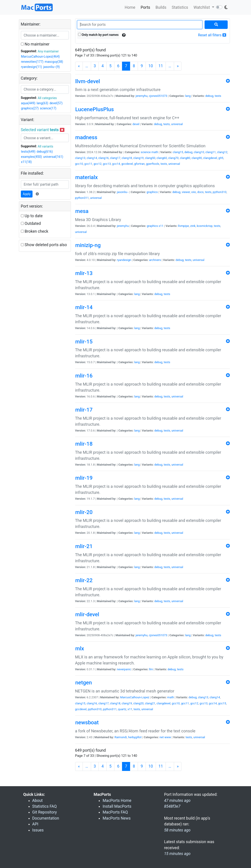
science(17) (48, 108)
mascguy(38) (54, 62)
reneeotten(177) (32, 62)
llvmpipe (184, 226)
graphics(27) (30, 108)
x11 (161, 226)
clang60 (162, 158)
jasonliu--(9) (52, 67)
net (162, 737)
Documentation (46, 818)
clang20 (138, 703)
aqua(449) (28, 103)
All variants (45, 146)
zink (193, 226)
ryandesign (124, 260)
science (146, 152)
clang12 (222, 152)
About (38, 801)
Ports (145, 7)
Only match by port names (98, 35)
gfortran (139, 164)
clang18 (127, 158)
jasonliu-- (123, 192)
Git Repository (45, 812)
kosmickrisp (205, 226)
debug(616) (45, 152)
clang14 (92, 158)
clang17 (115, 158)
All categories (47, 98)
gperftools (153, 164)
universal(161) (53, 157)
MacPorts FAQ (115, 812)
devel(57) (56, 103)
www (168, 737)
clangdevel (210, 158)
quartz (122, 709)
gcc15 (222, 703)
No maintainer (35, 44)
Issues (38, 830)
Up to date (32, 216)
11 (161, 66)
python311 (82, 198)
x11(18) (26, 162)
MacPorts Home (117, 801)
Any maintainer (48, 51)
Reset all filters (212, 35)
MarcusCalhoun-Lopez (135, 697)
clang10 (199, 152)
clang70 (173, 158)
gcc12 (98, 164)
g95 (221, 158)
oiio (194, 192)
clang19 (138, 158)
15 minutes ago (177, 854)
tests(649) (28, 152)
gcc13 (107, 164)
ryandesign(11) (32, 67)
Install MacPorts (117, 806)
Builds (161, 7)
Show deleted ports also (44, 245)
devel (136, 124)
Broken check (35, 231)
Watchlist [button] (202, 7)
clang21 (150, 703)
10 (151, 66)
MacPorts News (117, 818)
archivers (155, 260)
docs (201, 192)
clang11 (211, 152)
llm (151, 669)
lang (188, 96)
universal (177, 124)
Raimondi (121, 737)
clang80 (185, 158)
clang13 (80, 158)
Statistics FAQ (45, 806)
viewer (186, 192)
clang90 (197, 158)
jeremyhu (142, 96)
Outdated (31, 224)
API (35, 824)
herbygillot (135, 737)
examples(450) (32, 157)
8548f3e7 (172, 806)
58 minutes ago (177, 830)
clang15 (178, 152)
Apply (27, 194)
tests (218, 96)
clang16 (103, 158)
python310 (219, 192)
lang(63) (42, 103)
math (155, 152)
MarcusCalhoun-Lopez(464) (40, 56)
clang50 (150, 158)
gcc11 (88, 164)
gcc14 (116, 164)
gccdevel (127, 164)
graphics (152, 192)
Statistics (180, 7)
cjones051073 (158, 96)
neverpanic (124, 669)
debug (209, 96)
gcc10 (79, 164)
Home (130, 7)
